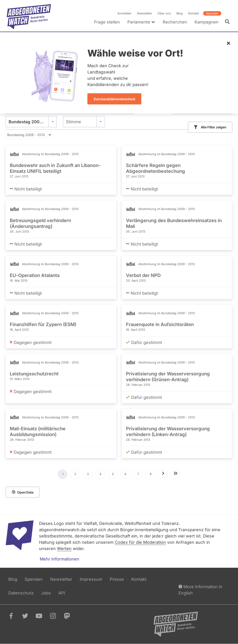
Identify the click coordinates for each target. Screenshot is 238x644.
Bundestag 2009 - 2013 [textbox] (31, 122)
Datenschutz (21, 593)
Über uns (164, 13)
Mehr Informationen (59, 559)
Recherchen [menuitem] (175, 22)
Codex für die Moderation (140, 542)
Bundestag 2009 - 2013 (26, 135)
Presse (117, 579)
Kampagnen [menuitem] (207, 22)
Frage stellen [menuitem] (107, 22)
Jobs (46, 593)
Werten (64, 549)
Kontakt (194, 13)
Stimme (74, 122)
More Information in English (200, 589)
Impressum (91, 579)
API (62, 593)
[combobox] (31, 122)
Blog (180, 13)
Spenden (212, 13)
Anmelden (124, 13)
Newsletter (145, 13)
